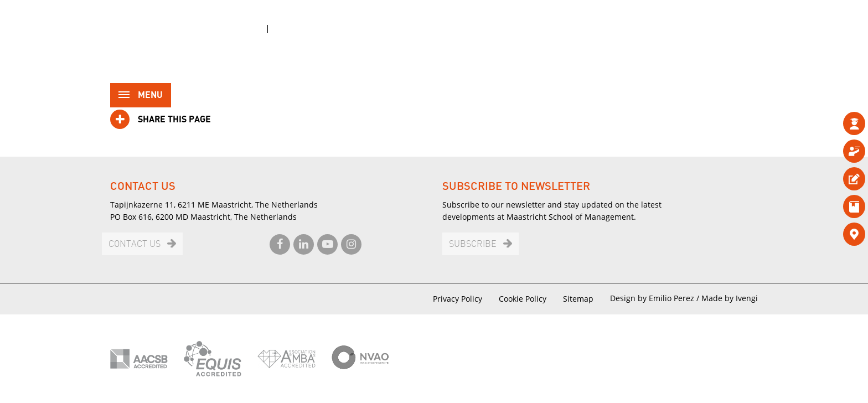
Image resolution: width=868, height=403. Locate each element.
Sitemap (578, 299)
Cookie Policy (523, 299)
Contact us (135, 244)
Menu (141, 96)
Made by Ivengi (730, 298)
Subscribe (473, 244)
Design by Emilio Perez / (656, 298)
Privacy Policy (458, 299)
